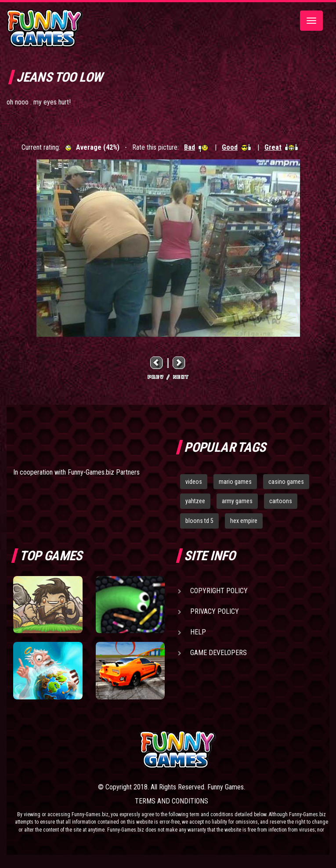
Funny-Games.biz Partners (104, 472)
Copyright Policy (219, 591)
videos (194, 482)
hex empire (244, 521)
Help (198, 632)
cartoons (281, 501)
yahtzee (195, 501)
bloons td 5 (199, 521)
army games (237, 501)
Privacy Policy (215, 611)
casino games (286, 482)
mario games (235, 482)
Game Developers (219, 653)
